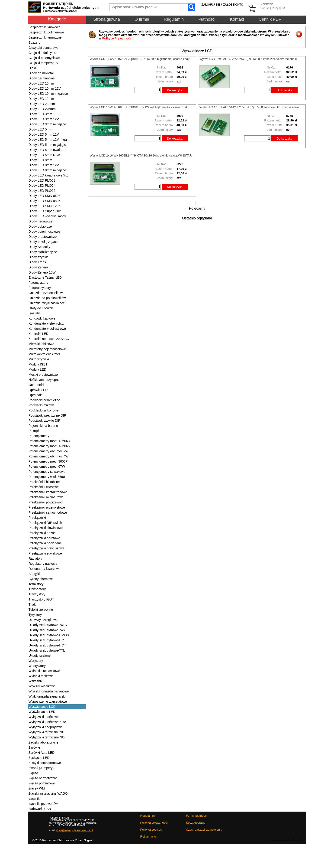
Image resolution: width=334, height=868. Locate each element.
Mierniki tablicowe (41, 344)
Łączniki (34, 799)
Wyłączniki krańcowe (44, 717)
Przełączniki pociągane (45, 543)
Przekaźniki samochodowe (48, 512)
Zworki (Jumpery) (41, 768)
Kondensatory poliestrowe (47, 329)
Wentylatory (37, 666)
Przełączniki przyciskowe (47, 548)
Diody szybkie (39, 257)
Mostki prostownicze (43, 375)
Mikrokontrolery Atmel (44, 354)
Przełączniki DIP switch (45, 523)
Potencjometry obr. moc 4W (48, 456)
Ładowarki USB (40, 809)
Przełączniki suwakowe (45, 553)
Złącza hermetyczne (43, 778)
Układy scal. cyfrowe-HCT (47, 645)
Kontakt (237, 19)
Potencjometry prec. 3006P (48, 461)
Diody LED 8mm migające (47, 170)
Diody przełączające (43, 242)
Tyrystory (35, 615)
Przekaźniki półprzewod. (46, 502)
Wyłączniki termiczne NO (47, 737)
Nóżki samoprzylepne (44, 380)
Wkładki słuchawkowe (44, 671)
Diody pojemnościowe (44, 232)
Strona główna (107, 19)
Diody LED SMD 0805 (44, 201)
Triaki (32, 604)
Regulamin (174, 19)
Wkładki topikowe (41, 676)
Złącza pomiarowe (42, 783)
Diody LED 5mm (40, 129)
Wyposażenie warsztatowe (48, 702)
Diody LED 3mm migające (47, 124)
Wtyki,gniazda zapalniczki (47, 696)
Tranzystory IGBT (41, 599)
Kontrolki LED (39, 334)
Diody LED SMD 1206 (44, 206)
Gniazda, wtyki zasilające (47, 303)
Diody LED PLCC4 (42, 186)
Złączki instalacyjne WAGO (48, 793)
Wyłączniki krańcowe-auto (47, 722)
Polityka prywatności (154, 823)
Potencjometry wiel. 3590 (47, 477)
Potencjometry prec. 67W (47, 467)
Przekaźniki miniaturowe (46, 497)
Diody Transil (38, 262)
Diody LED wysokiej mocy (47, 216)
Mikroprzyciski (39, 359)
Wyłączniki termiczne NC (47, 732)
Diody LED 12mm (41, 99)
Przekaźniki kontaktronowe (48, 492)
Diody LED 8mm (40, 160)
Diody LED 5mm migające (47, 145)
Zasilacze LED (39, 758)
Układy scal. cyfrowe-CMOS (49, 635)
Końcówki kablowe (42, 318)
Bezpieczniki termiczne (45, 37)
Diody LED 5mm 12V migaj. (48, 140)
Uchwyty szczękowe (43, 620)
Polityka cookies (151, 830)
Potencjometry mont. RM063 (49, 441)
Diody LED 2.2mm (42, 104)
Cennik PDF (270, 19)
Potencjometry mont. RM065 (49, 446)
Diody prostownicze (43, 237)
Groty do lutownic (41, 308)
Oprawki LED (38, 390)
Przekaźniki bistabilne (44, 482)
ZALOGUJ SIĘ (211, 5)
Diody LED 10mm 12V (45, 88)
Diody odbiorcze (40, 226)
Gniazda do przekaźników (47, 298)
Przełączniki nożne (42, 533)
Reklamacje (148, 837)
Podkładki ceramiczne (44, 400)
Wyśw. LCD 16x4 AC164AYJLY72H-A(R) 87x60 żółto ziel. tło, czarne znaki (249, 107)
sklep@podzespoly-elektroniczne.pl (75, 830)
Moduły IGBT (38, 364)
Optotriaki (35, 395)
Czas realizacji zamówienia (204, 830)
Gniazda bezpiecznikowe (47, 293)
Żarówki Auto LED (42, 753)
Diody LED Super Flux (45, 211)
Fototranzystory (40, 288)
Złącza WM (37, 788)
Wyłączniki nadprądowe (46, 727)
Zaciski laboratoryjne (43, 742)
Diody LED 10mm (41, 83)
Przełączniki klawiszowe (46, 528)
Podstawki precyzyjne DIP (47, 415)
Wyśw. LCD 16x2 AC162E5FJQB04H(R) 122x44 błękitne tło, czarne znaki (139, 107)
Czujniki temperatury (43, 63)
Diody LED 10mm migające (48, 94)
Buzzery (34, 42)
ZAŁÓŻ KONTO (233, 5)
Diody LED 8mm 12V (44, 165)
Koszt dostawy (196, 823)
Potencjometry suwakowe (47, 472)
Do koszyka (175, 90)
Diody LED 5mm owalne (46, 150)
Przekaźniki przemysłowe (47, 507)
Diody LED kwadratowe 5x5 (48, 175)
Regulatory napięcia (43, 564)
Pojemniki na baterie (43, 426)
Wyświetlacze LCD (42, 707)
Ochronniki (36, 385)
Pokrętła (34, 431)
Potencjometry (39, 436)
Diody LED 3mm (40, 114)
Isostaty (34, 313)
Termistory (36, 584)
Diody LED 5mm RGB (44, 155)
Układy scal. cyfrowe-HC (46, 640)
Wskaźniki (36, 681)
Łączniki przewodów (43, 804)
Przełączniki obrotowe (44, 538)
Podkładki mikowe (42, 405)
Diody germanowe (42, 78)
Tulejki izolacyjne (41, 610)
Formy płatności (197, 816)
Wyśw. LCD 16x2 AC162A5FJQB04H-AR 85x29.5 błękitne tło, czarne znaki (140, 59)
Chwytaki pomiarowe (43, 48)
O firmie (142, 19)
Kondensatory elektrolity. (46, 323)
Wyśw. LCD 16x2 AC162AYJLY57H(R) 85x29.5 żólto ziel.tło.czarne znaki (248, 59)
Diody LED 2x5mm (42, 109)
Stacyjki (34, 574)
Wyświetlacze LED (42, 712)
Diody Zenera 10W (42, 272)
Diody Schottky (39, 247)
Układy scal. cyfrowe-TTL (47, 650)
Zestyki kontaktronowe (45, 763)
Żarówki (34, 747)
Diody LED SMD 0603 (44, 196)
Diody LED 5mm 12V (44, 134)
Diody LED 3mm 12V (44, 119)
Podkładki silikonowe (43, 410)
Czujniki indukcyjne (42, 53)
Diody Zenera (38, 267)
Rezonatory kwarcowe (45, 569)
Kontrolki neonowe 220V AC (49, 339)
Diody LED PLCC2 (42, 180)
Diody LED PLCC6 (42, 191)
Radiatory (35, 558)
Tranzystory (37, 594)
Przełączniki (37, 518)
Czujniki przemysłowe (44, 58)
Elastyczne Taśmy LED (45, 277)
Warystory (36, 661)
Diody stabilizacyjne (43, 252)
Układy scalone (40, 656)
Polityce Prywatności (117, 38)
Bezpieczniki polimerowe (46, 32)
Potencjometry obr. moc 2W (48, 451)
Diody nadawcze (40, 221)
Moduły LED (37, 369)
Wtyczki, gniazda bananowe (49, 691)
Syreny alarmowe (41, 579)
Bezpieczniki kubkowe (44, 27)
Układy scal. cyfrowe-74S (47, 630)
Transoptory (37, 589)
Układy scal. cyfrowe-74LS (48, 625)
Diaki (32, 68)
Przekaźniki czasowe (44, 487)
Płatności (207, 19)
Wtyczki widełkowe (42, 686)
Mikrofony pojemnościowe (47, 349)
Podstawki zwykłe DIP (44, 421)
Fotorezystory (38, 283)
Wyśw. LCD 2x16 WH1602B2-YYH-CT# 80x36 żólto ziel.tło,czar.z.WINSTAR (141, 155)
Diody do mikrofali (41, 73)
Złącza (33, 773)
